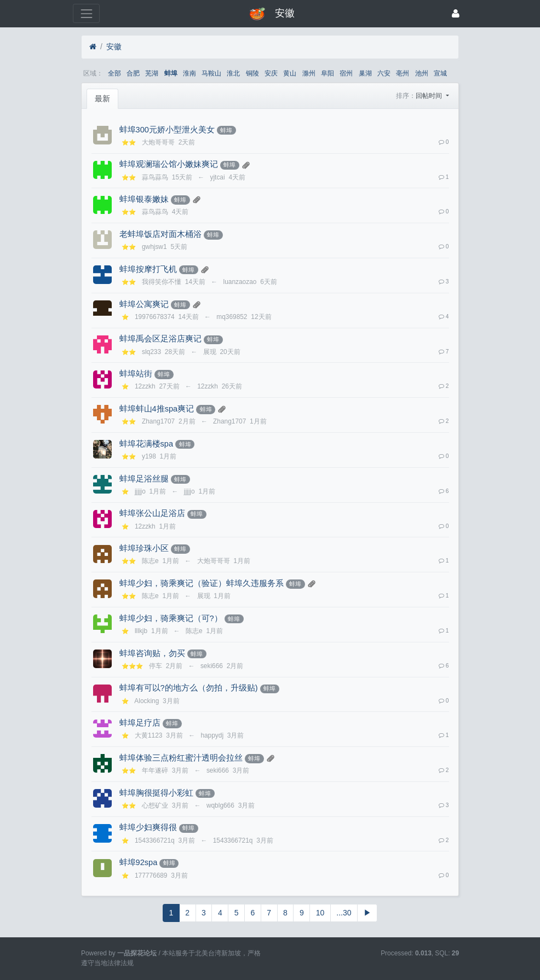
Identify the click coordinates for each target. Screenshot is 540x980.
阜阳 (328, 73)
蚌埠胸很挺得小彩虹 (156, 793)
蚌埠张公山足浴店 (152, 513)
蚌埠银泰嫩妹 (144, 199)
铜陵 (252, 73)
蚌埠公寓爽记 (144, 304)
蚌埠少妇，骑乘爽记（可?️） (171, 618)
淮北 (233, 73)
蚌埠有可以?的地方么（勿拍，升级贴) (189, 688)
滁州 (309, 73)
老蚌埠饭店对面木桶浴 (160, 234)
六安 (384, 73)
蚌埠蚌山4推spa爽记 (157, 409)
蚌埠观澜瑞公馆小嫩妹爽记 (169, 164)
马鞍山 (211, 73)
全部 (114, 73)
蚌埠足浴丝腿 (144, 479)
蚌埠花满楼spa (146, 444)
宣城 (440, 73)
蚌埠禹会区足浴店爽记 (160, 339)
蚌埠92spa (139, 862)
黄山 (290, 73)
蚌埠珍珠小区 (144, 548)
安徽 (114, 47)
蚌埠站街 (136, 374)
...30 (344, 913)
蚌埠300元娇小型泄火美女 (167, 130)
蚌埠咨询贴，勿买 (152, 653)
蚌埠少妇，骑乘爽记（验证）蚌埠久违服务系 (202, 583)
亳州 (403, 73)
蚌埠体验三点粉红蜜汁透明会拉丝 (181, 758)
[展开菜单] (86, 13)
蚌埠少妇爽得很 (148, 827)
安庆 (271, 73)
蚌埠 (171, 73)
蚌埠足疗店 (140, 723)
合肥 (133, 73)
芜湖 (152, 73)
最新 (102, 98)
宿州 (346, 73)
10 (320, 913)
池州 (422, 73)
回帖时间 (430, 96)
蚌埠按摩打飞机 (148, 269)
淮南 (189, 73)
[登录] (456, 13)
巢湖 (365, 73)
